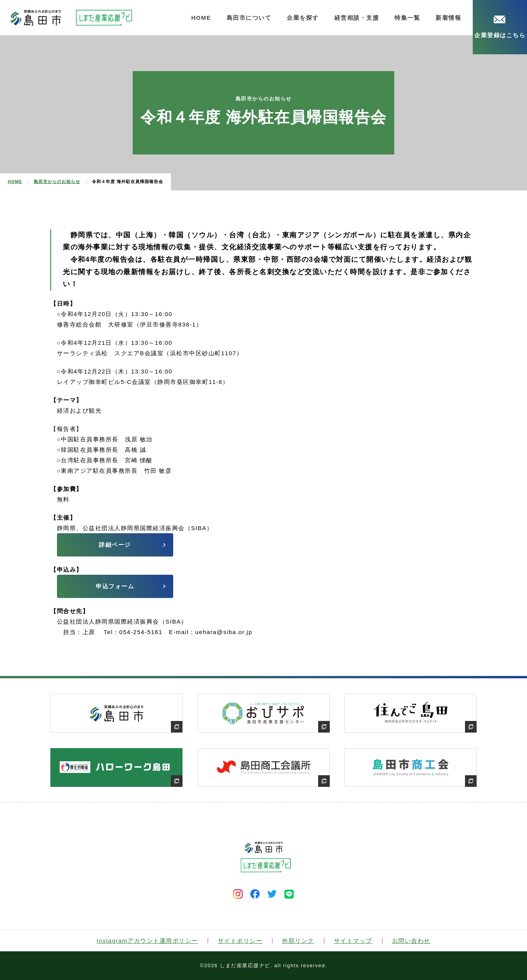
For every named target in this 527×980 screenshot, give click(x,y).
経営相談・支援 (357, 18)
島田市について (249, 18)
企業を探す (303, 18)
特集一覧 (407, 18)
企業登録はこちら (500, 27)
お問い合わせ (411, 941)
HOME (201, 18)
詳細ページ (115, 545)
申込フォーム (115, 586)
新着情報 (448, 18)
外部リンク (298, 941)
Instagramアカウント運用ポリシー (147, 941)
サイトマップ (353, 941)
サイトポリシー (240, 941)
